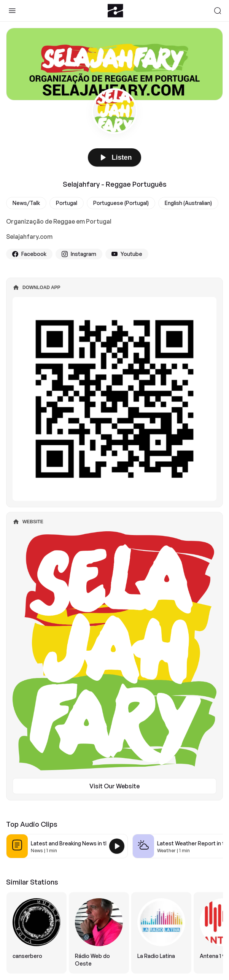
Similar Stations (32, 882)
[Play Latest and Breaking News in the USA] (117, 846)
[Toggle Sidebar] (12, 11)
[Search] (218, 11)
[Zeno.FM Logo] (115, 11)
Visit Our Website (114, 786)
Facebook (29, 254)
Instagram (79, 254)
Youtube (127, 254)
